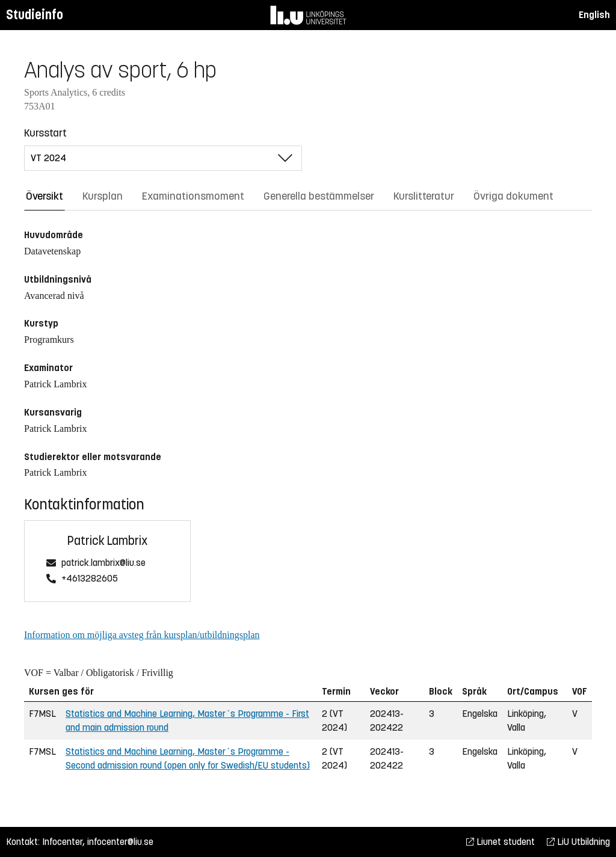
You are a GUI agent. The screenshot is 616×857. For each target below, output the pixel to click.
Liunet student (500, 842)
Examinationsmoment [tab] (193, 196)
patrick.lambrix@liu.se (103, 563)
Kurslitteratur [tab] (424, 196)
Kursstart (45, 133)
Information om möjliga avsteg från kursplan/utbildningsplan (142, 635)
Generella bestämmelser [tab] (319, 196)
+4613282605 (90, 579)
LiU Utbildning (578, 842)
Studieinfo (35, 15)
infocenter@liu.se (120, 842)
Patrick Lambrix (107, 541)
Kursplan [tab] (103, 196)
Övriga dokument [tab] (513, 196)
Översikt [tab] (45, 196)
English (594, 15)
